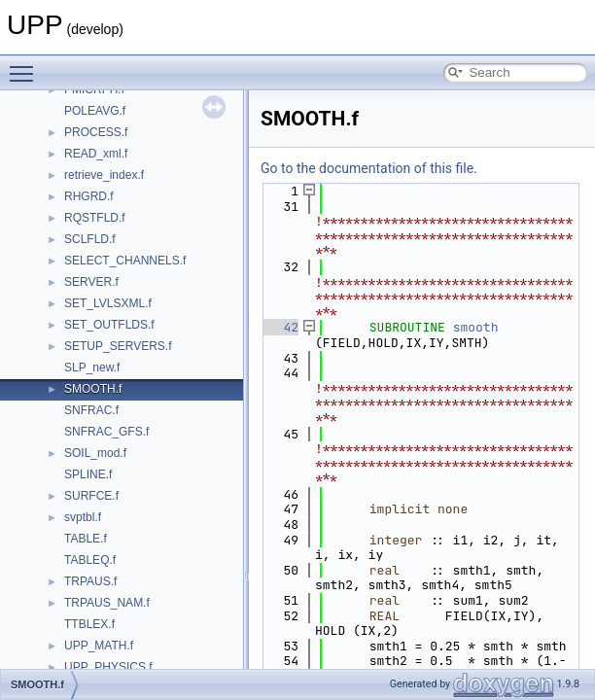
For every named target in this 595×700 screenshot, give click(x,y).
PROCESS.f (96, 132)
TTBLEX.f (89, 624)
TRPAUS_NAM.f (107, 603)
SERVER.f (91, 282)
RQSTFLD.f (95, 218)
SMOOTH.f (93, 389)
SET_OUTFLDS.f (109, 325)
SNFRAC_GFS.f (106, 432)
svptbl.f (83, 517)
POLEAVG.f (95, 111)
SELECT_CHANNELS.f (125, 261)
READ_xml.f (96, 154)
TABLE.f (86, 539)
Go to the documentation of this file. (369, 168)
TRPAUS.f (90, 581)
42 (280, 327)
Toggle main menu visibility (26, 65)
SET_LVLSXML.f (108, 303)
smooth (476, 327)
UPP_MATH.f (99, 646)
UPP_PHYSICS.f (108, 667)
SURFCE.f (91, 496)
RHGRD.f (89, 196)
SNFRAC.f (91, 410)
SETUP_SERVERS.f (118, 346)
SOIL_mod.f (95, 453)
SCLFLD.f (90, 239)
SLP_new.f (92, 367)
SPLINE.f (88, 474)
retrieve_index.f (104, 175)
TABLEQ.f (90, 560)
